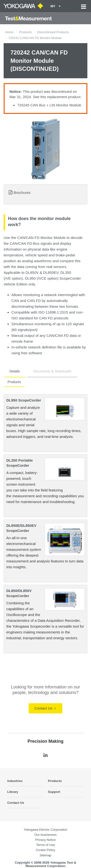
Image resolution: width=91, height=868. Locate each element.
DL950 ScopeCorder (24, 400)
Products (25, 32)
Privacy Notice (45, 840)
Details (15, 371)
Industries (15, 781)
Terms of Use (46, 845)
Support (54, 792)
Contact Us (45, 708)
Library (13, 792)
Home (9, 32)
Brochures (22, 193)
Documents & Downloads (52, 371)
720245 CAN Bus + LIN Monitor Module (49, 105)
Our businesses (46, 835)
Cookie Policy (46, 850)
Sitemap (45, 855)
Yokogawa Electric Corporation (46, 830)
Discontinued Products (53, 32)
